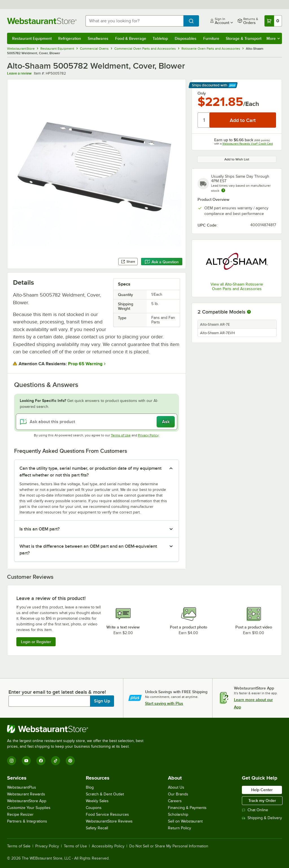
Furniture (211, 38)
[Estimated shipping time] (223, 190)
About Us (176, 787)
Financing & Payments (187, 808)
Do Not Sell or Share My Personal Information (169, 846)
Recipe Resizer (20, 814)
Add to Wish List (237, 159)
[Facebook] (41, 761)
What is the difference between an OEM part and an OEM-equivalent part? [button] (88, 550)
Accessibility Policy (108, 846)
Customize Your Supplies (29, 808)
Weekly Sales (97, 801)
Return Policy (179, 828)
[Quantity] (204, 120)
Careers (175, 801)
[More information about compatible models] (249, 312)
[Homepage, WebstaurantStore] (42, 21)
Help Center (262, 790)
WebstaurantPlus (22, 787)
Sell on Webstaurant (185, 821)
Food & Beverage (131, 38)
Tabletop (160, 38)
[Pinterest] (70, 761)
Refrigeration (70, 38)
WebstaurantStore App (27, 801)
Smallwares (98, 38)
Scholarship (178, 814)
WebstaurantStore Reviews (109, 821)
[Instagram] (12, 761)
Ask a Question (162, 262)
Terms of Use (121, 435)
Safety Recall (97, 828)
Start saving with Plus (164, 703)
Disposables (186, 38)
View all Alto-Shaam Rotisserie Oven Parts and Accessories (237, 287)
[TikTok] (56, 761)
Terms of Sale (19, 846)
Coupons (94, 808)
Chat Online (255, 810)
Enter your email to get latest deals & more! (57, 692)
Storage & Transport (244, 38)
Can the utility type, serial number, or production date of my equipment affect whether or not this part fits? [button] (90, 472)
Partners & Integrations (27, 821)
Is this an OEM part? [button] (40, 529)
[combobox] (134, 21)
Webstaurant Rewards (26, 794)
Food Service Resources (107, 814)
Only (202, 93)
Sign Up (102, 701)
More (273, 38)
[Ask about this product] (97, 422)
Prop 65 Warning (85, 364)
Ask (166, 422)
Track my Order (262, 800)
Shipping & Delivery (262, 818)
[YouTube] (26, 761)
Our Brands (178, 794)
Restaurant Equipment (32, 38)
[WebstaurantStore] (78, 729)
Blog (90, 787)
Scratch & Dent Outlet (105, 794)
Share (128, 262)
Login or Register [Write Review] (36, 642)
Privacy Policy (148, 435)
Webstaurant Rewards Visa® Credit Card (248, 144)
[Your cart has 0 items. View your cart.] (273, 21)
